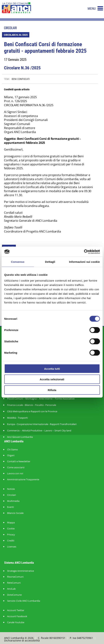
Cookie (11, 529)
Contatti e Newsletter (19, 461)
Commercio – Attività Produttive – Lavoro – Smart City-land (39, 430)
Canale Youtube (16, 622)
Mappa (11, 523)
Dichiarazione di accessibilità (22, 640)
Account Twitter (16, 610)
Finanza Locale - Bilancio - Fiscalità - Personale (32, 405)
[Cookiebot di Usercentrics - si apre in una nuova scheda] (84, 252)
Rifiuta (52, 390)
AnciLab (11, 589)
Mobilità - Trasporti (17, 418)
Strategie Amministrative (20, 571)
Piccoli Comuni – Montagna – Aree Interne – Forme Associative (41, 399)
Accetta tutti (52, 369)
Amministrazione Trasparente (23, 479)
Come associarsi (16, 467)
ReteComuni (14, 583)
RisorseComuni (15, 577)
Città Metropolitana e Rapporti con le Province (32, 411)
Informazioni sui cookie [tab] (84, 262)
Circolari (11, 495)
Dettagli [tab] (50, 262)
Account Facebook (17, 616)
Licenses (12, 547)
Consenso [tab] (18, 262)
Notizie (11, 489)
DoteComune (14, 595)
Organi (11, 455)
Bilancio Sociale (15, 513)
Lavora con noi (15, 473)
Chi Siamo (12, 450)
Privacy (11, 535)
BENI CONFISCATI (21, 79)
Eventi (10, 507)
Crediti (11, 541)
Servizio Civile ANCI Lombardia (24, 601)
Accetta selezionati (52, 379)
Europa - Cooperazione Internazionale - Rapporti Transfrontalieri (42, 424)
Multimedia (13, 501)
